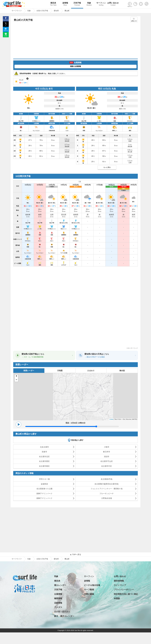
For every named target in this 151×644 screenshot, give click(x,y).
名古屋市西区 (44, 461)
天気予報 (77, 4)
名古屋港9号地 (107, 479)
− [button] (16, 380)
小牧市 (107, 447)
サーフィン (101, 4)
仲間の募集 (89, 594)
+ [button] (16, 376)
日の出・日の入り (62, 612)
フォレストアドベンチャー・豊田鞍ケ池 (107, 489)
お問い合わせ (113, 4)
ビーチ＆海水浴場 (92, 585)
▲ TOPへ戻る (75, 554)
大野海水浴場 (107, 498)
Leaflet (111, 419)
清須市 (107, 457)
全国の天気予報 (42, 559)
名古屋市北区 (44, 457)
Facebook (6, 20)
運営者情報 (119, 581)
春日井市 (107, 452)
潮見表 (53, 4)
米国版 (117, 598)
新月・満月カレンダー (64, 616)
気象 (89, 4)
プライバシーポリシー (124, 590)
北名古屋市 (44, 447)
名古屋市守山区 (107, 461)
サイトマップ (120, 585)
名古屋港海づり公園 (44, 489)
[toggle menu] (147, 3)
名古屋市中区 (107, 466)
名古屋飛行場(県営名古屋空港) (107, 484)
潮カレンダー (60, 585)
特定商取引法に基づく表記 (126, 594)
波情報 (65, 4)
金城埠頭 (44, 484)
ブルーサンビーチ (107, 493)
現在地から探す (77, 440)
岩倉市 (44, 452)
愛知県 (56, 559)
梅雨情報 (58, 598)
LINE (6, 36)
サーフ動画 (89, 590)
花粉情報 (58, 603)
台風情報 (58, 594)
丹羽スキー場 (44, 479)
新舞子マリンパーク (44, 493)
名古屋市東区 (44, 466)
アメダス (58, 607)
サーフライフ (17, 559)
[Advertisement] (75, 41)
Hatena (6, 31)
